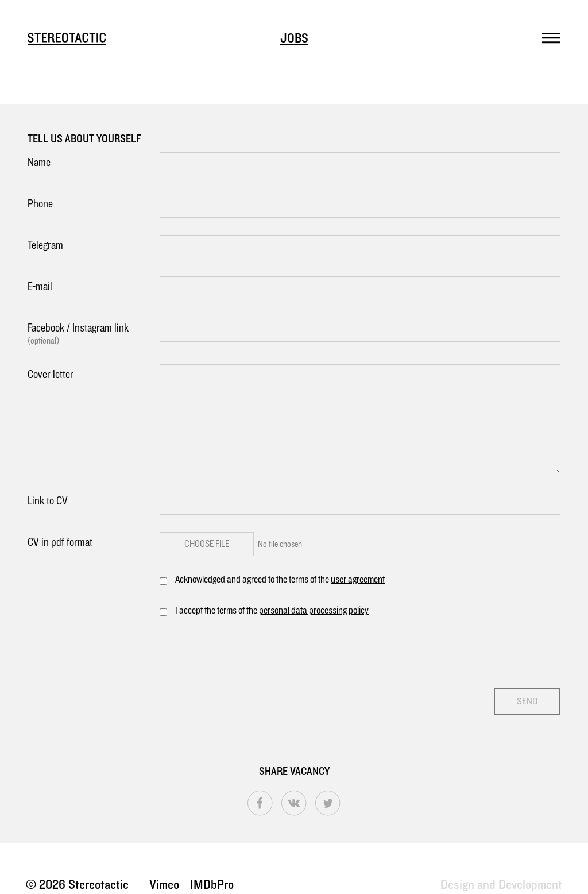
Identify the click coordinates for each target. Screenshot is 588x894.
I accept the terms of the (272, 611)
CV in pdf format (60, 542)
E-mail (40, 287)
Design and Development (501, 885)
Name (39, 163)
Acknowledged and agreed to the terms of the (280, 580)
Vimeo (164, 885)
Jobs (294, 38)
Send (527, 702)
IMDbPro (212, 885)
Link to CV (48, 501)
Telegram (45, 245)
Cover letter (51, 375)
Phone (40, 204)
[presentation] (115, 693)
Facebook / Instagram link (94, 335)
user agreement (358, 580)
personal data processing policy (314, 611)
